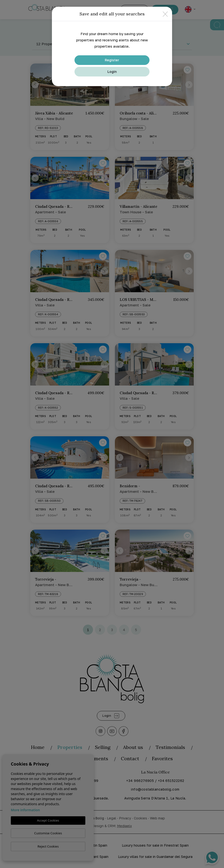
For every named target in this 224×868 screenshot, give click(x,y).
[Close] (165, 14)
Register (112, 60)
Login (112, 72)
